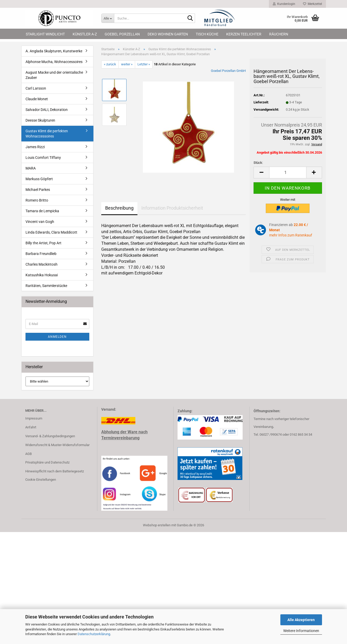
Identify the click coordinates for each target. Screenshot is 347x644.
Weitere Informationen (301, 631)
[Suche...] (108, 18)
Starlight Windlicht (45, 34)
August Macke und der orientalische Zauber (54, 75)
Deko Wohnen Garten (168, 34)
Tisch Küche (207, 34)
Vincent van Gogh (40, 222)
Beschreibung (119, 208)
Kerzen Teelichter (244, 34)
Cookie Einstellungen (41, 480)
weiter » (127, 64)
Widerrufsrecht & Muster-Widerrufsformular (57, 445)
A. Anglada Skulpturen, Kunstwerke (54, 51)
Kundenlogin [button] (284, 4)
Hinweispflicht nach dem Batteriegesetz (55, 471)
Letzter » (144, 64)
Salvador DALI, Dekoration (47, 110)
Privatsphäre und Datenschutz (47, 462)
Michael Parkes (38, 190)
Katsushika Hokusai (42, 275)
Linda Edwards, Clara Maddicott (51, 232)
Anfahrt (31, 427)
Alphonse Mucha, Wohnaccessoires (54, 62)
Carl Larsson (36, 88)
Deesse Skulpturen (40, 120)
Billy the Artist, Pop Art (43, 243)
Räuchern (279, 34)
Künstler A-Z (85, 34)
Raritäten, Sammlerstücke (46, 286)
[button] (261, 173)
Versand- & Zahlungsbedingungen (50, 436)
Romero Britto (37, 200)
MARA (31, 168)
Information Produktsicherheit (172, 208)
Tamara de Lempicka (42, 211)
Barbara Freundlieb (41, 254)
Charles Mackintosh (42, 264)
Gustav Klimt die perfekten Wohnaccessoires (47, 134)
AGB (29, 454)
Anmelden (57, 337)
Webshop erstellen (157, 525)
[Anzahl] (288, 173)
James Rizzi (35, 147)
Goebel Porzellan (122, 34)
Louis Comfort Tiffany (43, 158)
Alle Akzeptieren (301, 620)
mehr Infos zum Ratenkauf (291, 235)
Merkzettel (313, 4)
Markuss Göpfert (39, 179)
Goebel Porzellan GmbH (228, 71)
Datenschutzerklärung (94, 634)
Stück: (258, 163)
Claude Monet (37, 99)
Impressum (34, 418)
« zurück (110, 64)
